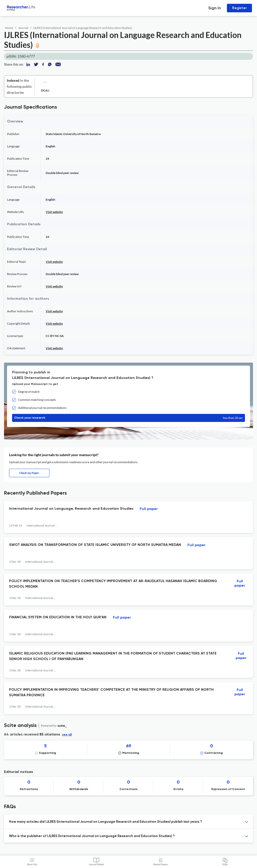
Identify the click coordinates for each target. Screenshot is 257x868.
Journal (23, 28)
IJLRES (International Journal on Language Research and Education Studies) (83, 28)
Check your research (128, 418)
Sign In (215, 8)
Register (239, 8)
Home (9, 28)
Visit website (54, 212)
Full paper (149, 509)
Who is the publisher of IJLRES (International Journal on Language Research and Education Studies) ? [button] (92, 836)
